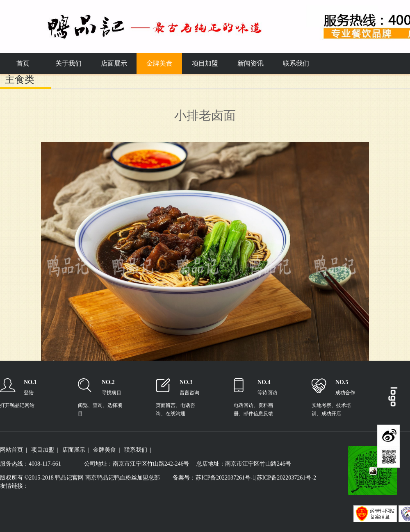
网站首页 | (14, 450)
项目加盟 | (45, 450)
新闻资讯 (251, 63)
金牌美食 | (107, 450)
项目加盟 (205, 63)
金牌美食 (159, 63)
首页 (23, 63)
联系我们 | (138, 450)
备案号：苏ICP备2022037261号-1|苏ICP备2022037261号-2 (244, 478)
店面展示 (114, 63)
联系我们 (296, 63)
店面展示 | (76, 450)
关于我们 (68, 63)
